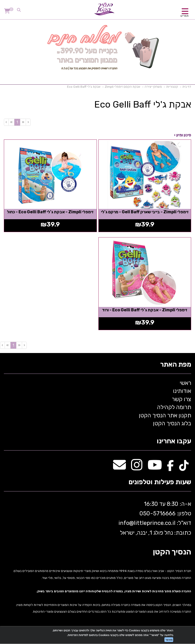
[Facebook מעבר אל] (170, 468)
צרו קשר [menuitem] (182, 399)
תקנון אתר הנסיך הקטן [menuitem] (165, 415)
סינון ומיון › (183, 135)
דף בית (187, 87)
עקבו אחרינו (174, 441)
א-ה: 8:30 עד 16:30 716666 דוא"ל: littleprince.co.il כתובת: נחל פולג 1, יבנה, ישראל (154, 518)
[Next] (11, 122)
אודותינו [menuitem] (182, 391)
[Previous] (23, 122)
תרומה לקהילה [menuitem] (174, 407)
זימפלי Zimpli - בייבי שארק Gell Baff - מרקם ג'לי (145, 212)
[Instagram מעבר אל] (137, 468)
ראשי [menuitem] (185, 383)
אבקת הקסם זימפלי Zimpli (123, 87)
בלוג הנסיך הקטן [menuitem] (172, 423)
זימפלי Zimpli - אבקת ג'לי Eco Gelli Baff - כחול (50, 212)
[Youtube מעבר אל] (155, 468)
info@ (126, 523)
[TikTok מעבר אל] (184, 468)
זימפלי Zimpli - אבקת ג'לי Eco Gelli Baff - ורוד (145, 310)
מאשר (169, 640)
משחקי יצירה (153, 87)
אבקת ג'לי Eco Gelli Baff (84, 87)
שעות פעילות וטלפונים (160, 482)
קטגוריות (172, 87)
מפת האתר (176, 365)
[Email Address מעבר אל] (119, 468)
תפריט (184, 16)
